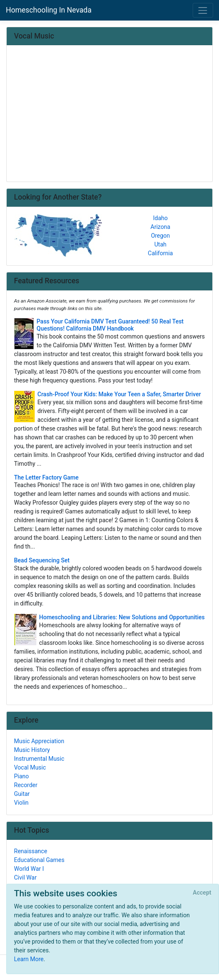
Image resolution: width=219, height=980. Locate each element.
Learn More (29, 959)
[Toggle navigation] (203, 10)
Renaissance (31, 851)
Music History (32, 750)
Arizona (160, 227)
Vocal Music (30, 767)
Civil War (25, 877)
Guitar (22, 794)
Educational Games (39, 860)
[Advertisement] (110, 114)
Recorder (26, 785)
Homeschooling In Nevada (49, 10)
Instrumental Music (39, 759)
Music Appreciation (39, 741)
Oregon (160, 236)
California (160, 253)
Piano (22, 776)
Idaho (160, 218)
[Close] (202, 893)
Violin (22, 803)
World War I (29, 869)
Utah (160, 244)
